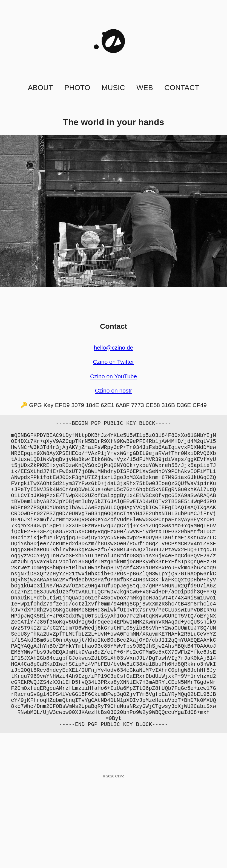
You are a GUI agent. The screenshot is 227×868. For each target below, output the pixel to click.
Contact (182, 88)
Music (113, 88)
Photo (77, 88)
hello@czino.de (113, 348)
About (41, 88)
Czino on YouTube (113, 376)
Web (145, 88)
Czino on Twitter (113, 362)
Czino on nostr (114, 390)
